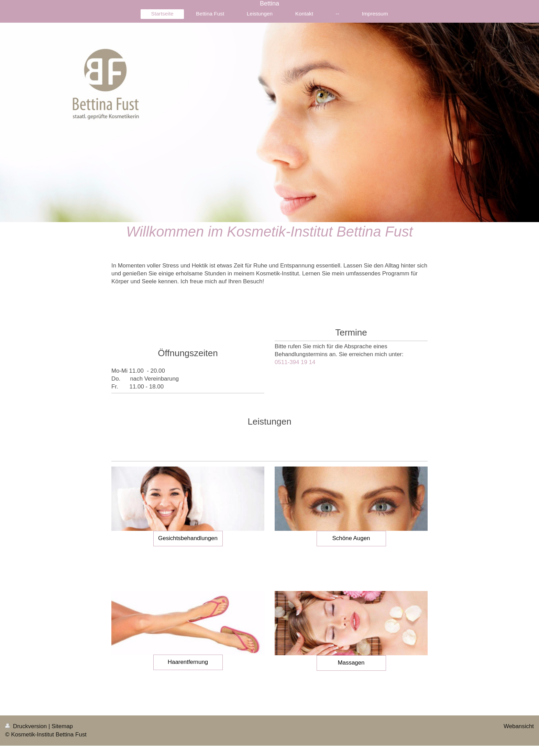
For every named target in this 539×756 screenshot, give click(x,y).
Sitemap (62, 726)
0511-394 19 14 (295, 362)
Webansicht (519, 726)
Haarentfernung (188, 662)
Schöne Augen (351, 538)
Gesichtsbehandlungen (188, 538)
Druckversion (27, 726)
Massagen (351, 663)
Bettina (269, 3)
